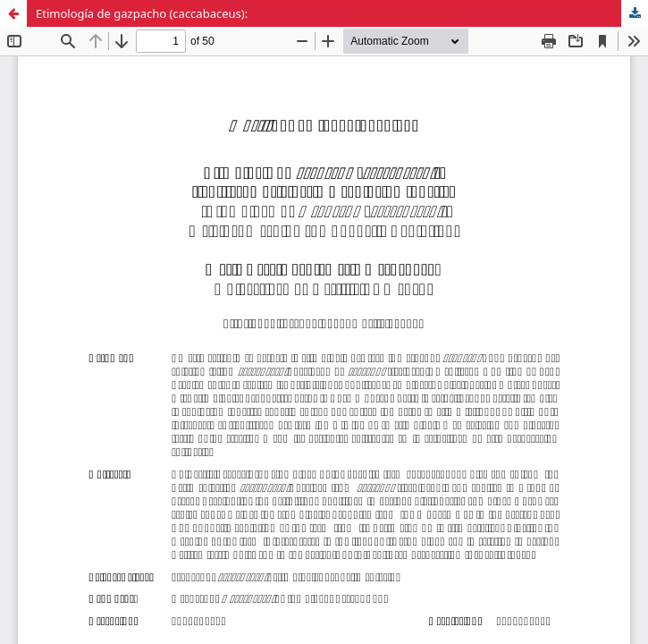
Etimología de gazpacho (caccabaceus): (142, 13)
